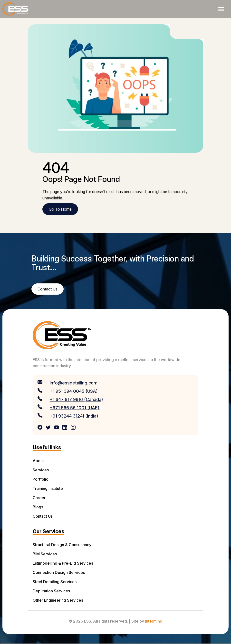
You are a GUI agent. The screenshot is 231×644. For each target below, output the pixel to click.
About (38, 461)
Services (41, 470)
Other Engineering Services (58, 600)
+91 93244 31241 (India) (74, 416)
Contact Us (43, 516)
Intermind (154, 621)
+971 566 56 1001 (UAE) (75, 408)
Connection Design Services (59, 572)
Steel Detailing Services (55, 582)
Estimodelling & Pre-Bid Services (63, 563)
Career (39, 498)
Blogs (38, 507)
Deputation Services (51, 591)
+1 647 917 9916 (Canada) (76, 399)
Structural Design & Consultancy (62, 545)
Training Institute (48, 488)
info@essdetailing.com (74, 383)
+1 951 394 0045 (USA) (74, 391)
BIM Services (45, 554)
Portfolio (41, 479)
